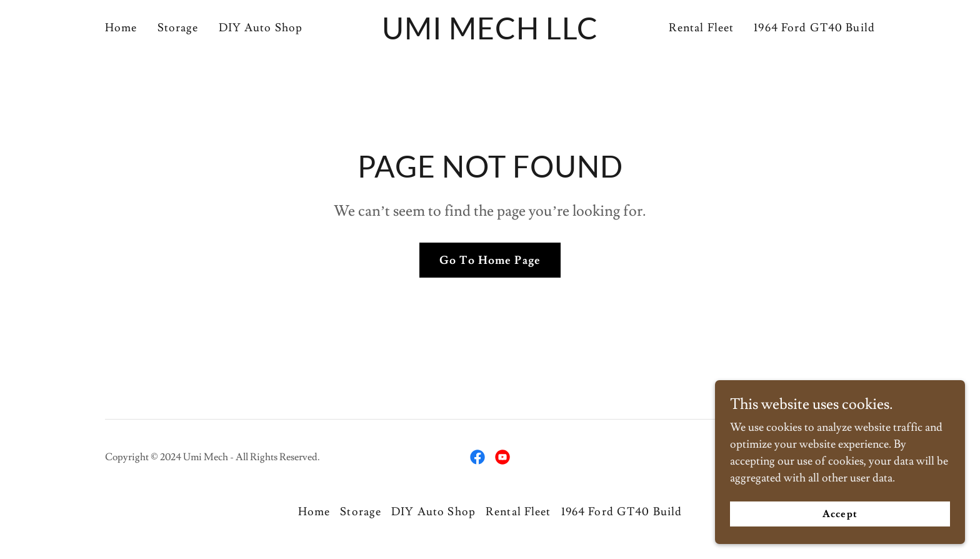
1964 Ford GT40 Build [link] (814, 28)
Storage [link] (178, 28)
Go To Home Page (490, 260)
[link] (490, 36)
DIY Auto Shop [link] (261, 28)
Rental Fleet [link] (702, 28)
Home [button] (314, 512)
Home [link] (121, 28)
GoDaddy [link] (854, 457)
